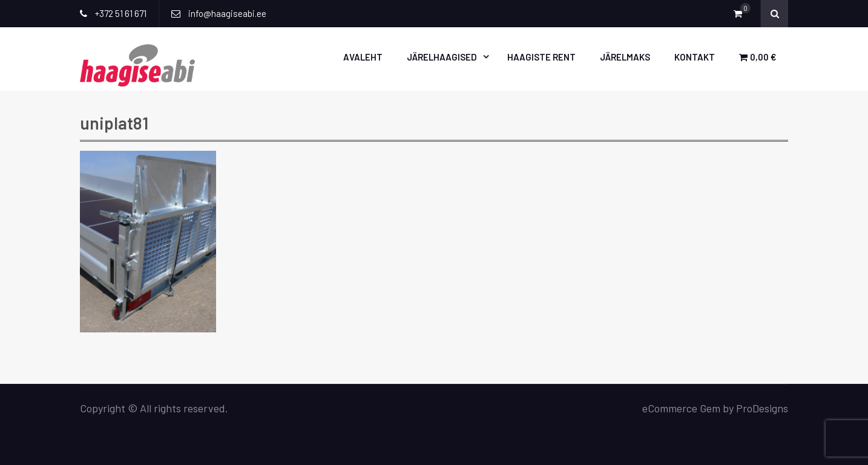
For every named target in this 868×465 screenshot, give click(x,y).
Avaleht (363, 57)
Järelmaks (625, 57)
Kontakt (695, 57)
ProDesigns (762, 408)
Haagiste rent (541, 57)
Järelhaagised (442, 57)
